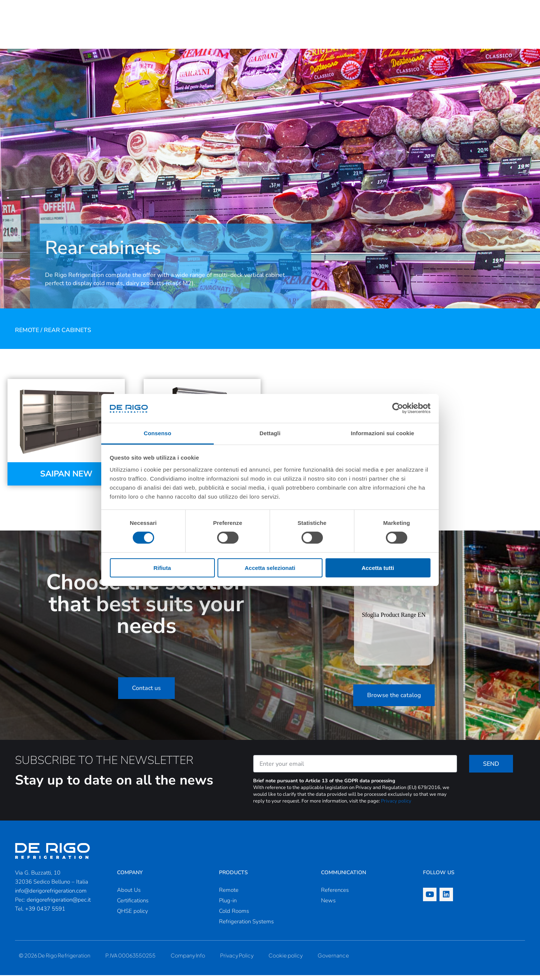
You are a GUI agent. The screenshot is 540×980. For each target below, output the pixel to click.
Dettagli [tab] (270, 433)
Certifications (133, 905)
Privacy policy (396, 806)
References (335, 895)
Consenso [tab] (157, 433)
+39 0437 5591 (45, 914)
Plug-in (228, 905)
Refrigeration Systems (246, 926)
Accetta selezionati (270, 568)
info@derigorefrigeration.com (51, 896)
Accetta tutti (378, 568)
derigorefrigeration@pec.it (59, 905)
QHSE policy (133, 916)
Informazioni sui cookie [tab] (383, 433)
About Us (129, 895)
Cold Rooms (234, 916)
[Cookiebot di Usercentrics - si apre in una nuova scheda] (398, 408)
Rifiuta (162, 568)
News (328, 905)
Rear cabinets (67, 335)
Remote (27, 335)
